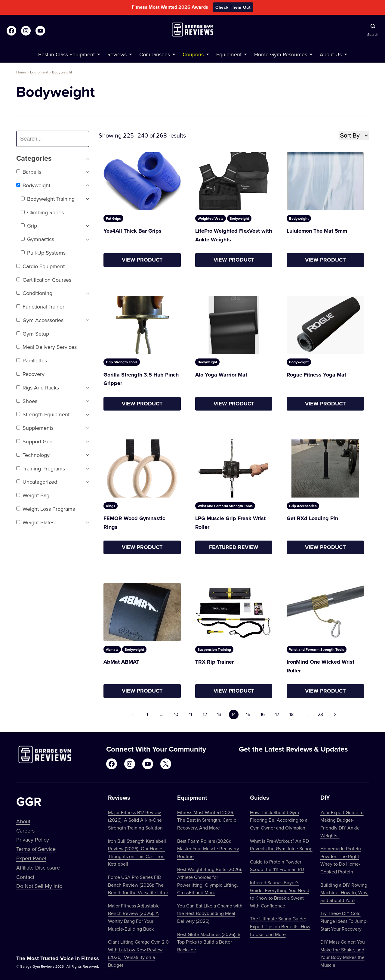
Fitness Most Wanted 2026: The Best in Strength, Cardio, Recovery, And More (207, 820)
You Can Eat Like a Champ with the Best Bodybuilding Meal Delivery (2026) (210, 913)
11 (190, 714)
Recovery (30, 374)
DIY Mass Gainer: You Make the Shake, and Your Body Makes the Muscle (343, 953)
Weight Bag (33, 495)
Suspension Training (214, 649)
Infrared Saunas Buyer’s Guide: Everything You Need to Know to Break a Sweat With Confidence (280, 894)
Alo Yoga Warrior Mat (221, 375)
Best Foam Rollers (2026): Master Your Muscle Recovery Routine (208, 849)
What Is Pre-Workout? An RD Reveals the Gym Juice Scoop (281, 845)
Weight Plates (35, 522)
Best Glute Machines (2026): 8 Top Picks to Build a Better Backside (209, 942)
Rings (111, 506)
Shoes (27, 401)
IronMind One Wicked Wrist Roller (320, 666)
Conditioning (34, 293)
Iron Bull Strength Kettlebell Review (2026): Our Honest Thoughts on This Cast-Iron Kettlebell (137, 853)
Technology (33, 455)
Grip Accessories (303, 506)
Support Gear (35, 441)
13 (219, 714)
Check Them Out (233, 7)
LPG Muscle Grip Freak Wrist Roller (230, 523)
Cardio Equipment (40, 266)
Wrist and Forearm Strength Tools (225, 506)
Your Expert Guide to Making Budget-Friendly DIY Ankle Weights (342, 824)
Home (21, 72)
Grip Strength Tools (122, 362)
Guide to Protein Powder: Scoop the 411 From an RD (277, 866)
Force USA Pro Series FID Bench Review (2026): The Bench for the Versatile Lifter (138, 885)
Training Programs (41, 468)
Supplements (35, 428)
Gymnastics (37, 239)
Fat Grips (113, 218)
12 (205, 714)
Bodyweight (62, 72)
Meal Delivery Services (46, 347)
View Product (142, 260)
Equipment (39, 72)
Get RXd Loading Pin (312, 518)
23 (320, 714)
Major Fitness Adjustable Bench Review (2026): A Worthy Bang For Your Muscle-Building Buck (134, 917)
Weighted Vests (211, 218)
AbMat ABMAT (121, 662)
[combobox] (55, 139)
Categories (53, 158)
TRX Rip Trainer (214, 662)
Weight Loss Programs (46, 509)
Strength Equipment (43, 414)
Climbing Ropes (42, 212)
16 (263, 714)
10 (176, 714)
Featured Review (234, 547)
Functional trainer (40, 307)
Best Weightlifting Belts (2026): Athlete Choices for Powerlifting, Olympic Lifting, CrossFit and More (210, 881)
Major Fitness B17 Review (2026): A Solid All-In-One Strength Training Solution (135, 820)
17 (277, 714)
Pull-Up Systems (43, 253)
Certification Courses (44, 280)
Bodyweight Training (48, 199)
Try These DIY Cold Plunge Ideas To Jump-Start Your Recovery (344, 921)
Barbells (29, 172)
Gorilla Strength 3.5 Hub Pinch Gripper (141, 379)
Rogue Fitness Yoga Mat (316, 375)
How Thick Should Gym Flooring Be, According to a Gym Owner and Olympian (279, 820)
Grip (29, 226)
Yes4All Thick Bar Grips (132, 231)
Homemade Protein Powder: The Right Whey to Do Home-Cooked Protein (341, 860)
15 (248, 714)
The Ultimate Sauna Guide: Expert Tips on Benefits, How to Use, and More (280, 926)
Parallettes (32, 360)
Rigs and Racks (38, 388)
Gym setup (33, 334)
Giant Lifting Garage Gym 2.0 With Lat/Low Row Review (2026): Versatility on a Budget (138, 953)
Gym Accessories (40, 320)
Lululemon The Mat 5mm (317, 231)
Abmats (112, 649)
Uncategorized (37, 482)
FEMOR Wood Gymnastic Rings (134, 523)
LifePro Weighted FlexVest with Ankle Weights (234, 235)
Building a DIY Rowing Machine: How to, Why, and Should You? (344, 893)
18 (291, 714)
